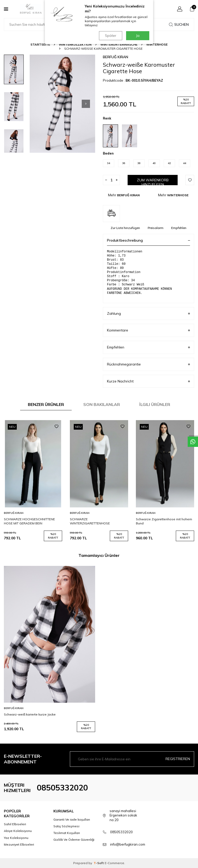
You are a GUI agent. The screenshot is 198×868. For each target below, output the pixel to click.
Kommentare (148, 330)
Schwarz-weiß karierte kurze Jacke (30, 714)
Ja (138, 36)
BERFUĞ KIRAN (115, 57)
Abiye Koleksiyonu (18, 831)
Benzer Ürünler (46, 404)
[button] (86, 104)
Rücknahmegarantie (148, 364)
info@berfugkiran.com (128, 844)
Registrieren (178, 759)
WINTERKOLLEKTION (75, 44)
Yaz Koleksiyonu (16, 838)
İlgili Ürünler (155, 404)
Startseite (40, 44)
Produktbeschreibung (148, 240)
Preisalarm (156, 228)
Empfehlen (179, 228)
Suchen (179, 24)
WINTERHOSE (157, 44)
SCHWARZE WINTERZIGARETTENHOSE (90, 521)
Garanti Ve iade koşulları (72, 819)
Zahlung (148, 314)
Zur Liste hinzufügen (125, 228)
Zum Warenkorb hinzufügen (153, 181)
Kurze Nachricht (148, 381)
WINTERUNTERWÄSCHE (119, 44)
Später (111, 36)
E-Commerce (114, 863)
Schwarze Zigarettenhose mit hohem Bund (164, 521)
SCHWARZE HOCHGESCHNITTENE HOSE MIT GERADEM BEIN (29, 521)
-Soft (99, 863)
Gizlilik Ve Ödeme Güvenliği (74, 840)
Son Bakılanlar (102, 404)
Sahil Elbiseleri (15, 824)
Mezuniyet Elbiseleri (19, 844)
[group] (62, 104)
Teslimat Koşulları (67, 833)
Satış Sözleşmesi (66, 826)
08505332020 (62, 788)
